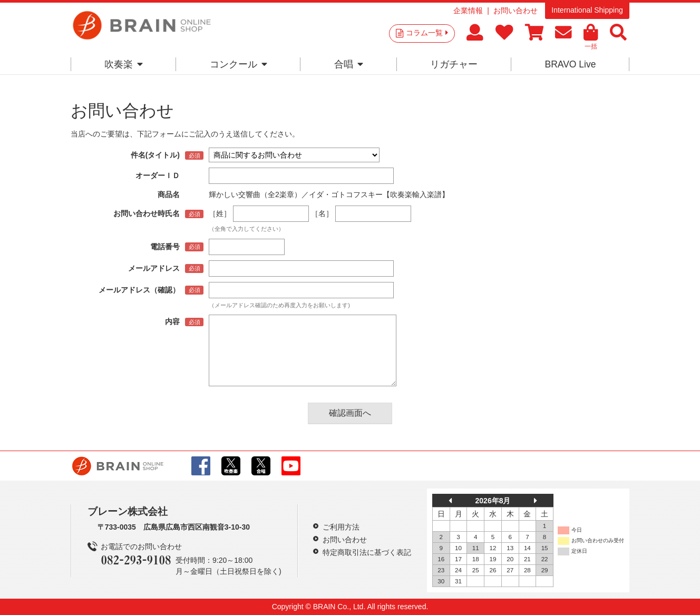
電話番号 (165, 247)
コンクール (239, 64)
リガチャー (454, 64)
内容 (172, 321)
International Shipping (587, 10)
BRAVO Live (570, 64)
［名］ (322, 213)
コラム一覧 (427, 33)
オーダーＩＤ (158, 175)
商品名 (169, 194)
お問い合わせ (516, 11)
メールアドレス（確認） (139, 290)
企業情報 (468, 11)
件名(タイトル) (155, 155)
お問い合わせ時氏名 (147, 213)
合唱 (349, 64)
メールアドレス (154, 268)
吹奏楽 (124, 64)
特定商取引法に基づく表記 (367, 552)
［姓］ (220, 213)
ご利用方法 (341, 527)
